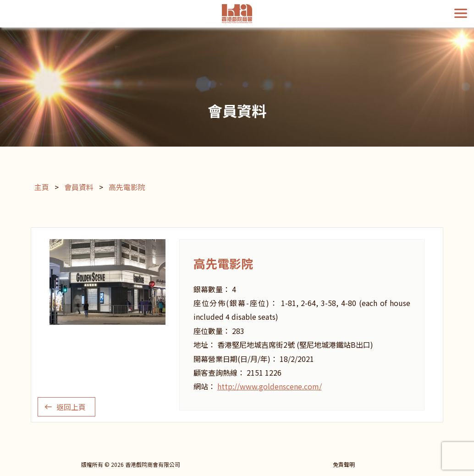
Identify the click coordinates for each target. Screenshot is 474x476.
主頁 (42, 187)
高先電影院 (127, 187)
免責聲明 (344, 464)
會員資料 (79, 187)
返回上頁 (71, 407)
